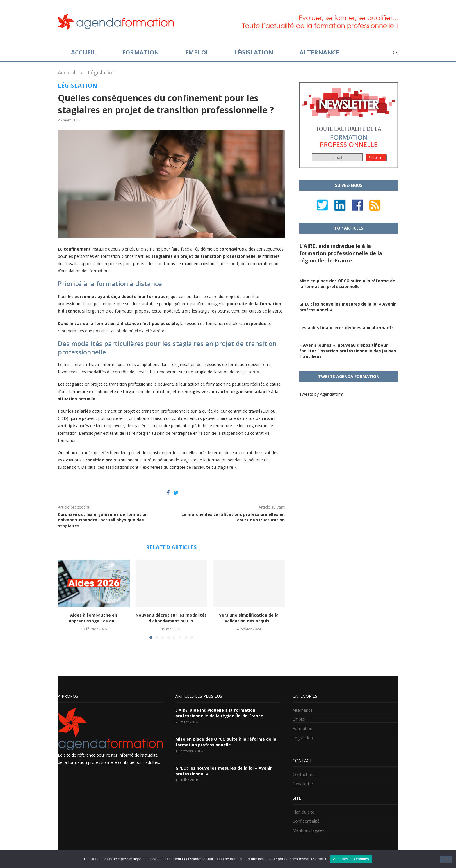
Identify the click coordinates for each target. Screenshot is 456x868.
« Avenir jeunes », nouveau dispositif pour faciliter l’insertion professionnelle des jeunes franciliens (348, 351)
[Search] (395, 53)
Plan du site (303, 812)
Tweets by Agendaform (321, 394)
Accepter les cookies (351, 859)
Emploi (197, 52)
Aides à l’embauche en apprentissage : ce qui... (94, 618)
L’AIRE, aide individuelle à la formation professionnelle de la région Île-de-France (341, 253)
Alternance (319, 52)
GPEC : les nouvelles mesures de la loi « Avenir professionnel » (348, 307)
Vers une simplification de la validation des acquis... (249, 618)
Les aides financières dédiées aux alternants (347, 328)
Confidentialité (306, 821)
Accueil (83, 52)
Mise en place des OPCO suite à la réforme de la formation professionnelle (347, 284)
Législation (254, 52)
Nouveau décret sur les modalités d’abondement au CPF (171, 618)
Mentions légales (309, 830)
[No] (446, 860)
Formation (141, 52)
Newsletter (303, 784)
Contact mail (304, 774)
